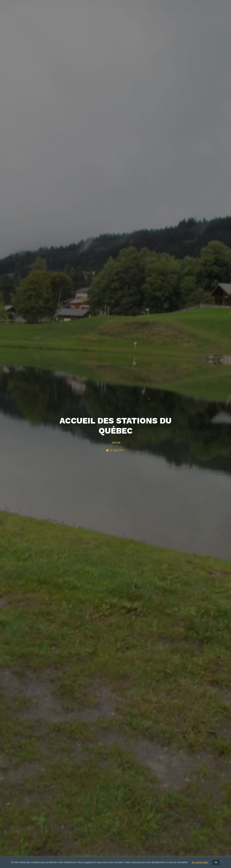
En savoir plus (200, 862)
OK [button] (216, 862)
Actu (116, 443)
